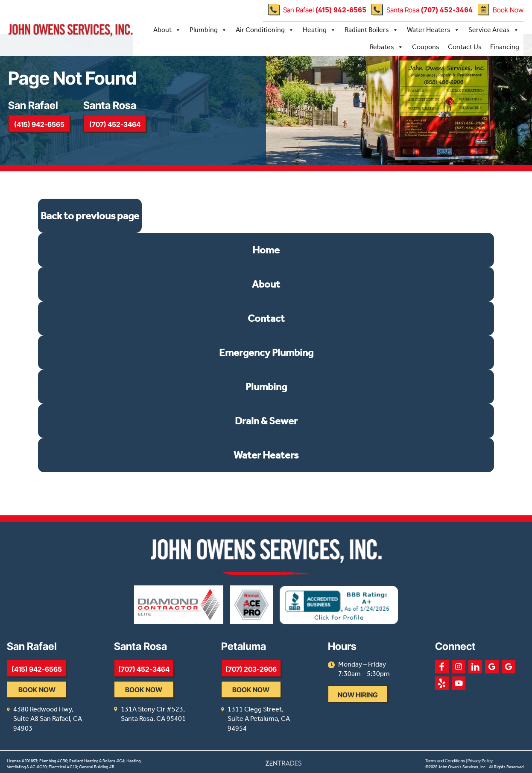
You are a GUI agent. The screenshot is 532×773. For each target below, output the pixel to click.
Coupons (426, 46)
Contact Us (465, 46)
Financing (505, 46)
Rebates (387, 47)
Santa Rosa (422, 10)
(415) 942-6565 (40, 127)
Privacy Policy (480, 757)
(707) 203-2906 (271, 675)
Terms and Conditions (445, 757)
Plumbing (208, 29)
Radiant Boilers (371, 29)
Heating (319, 29)
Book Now (501, 10)
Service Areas (494, 29)
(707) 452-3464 (118, 127)
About (167, 29)
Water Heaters (433, 29)
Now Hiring (389, 701)
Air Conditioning (265, 29)
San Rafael (317, 10)
